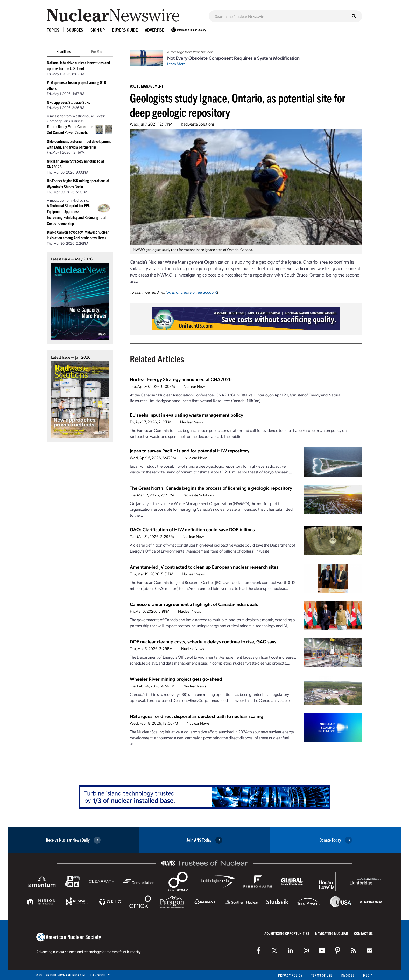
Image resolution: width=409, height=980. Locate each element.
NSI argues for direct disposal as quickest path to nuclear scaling (197, 716)
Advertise (154, 30)
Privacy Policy (290, 975)
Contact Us (363, 933)
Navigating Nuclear (332, 933)
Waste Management (147, 86)
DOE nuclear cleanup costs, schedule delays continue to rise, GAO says (203, 641)
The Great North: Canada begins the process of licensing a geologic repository (211, 488)
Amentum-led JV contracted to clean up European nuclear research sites (204, 567)
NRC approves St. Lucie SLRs (68, 102)
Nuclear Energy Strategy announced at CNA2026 (181, 379)
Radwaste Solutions (198, 124)
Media (368, 975)
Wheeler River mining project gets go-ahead (176, 679)
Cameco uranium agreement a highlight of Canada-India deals (194, 604)
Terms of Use (321, 975)
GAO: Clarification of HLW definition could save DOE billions (192, 529)
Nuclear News (195, 386)
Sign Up (98, 30)
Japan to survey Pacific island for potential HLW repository (190, 450)
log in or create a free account (191, 292)
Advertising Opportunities (287, 933)
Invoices (348, 975)
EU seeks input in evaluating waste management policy (186, 415)
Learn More (176, 64)
